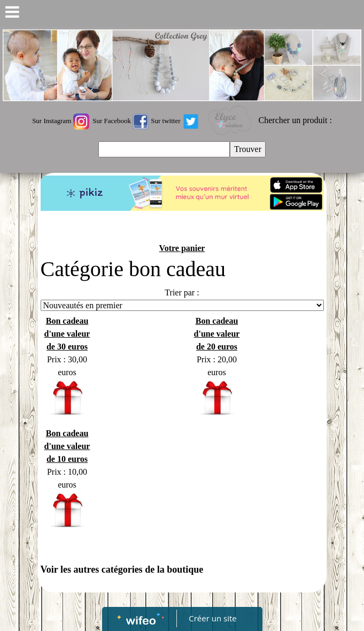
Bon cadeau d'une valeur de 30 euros (67, 334)
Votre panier (182, 248)
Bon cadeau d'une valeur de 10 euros (67, 446)
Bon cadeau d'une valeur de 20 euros (217, 334)
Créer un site (212, 618)
